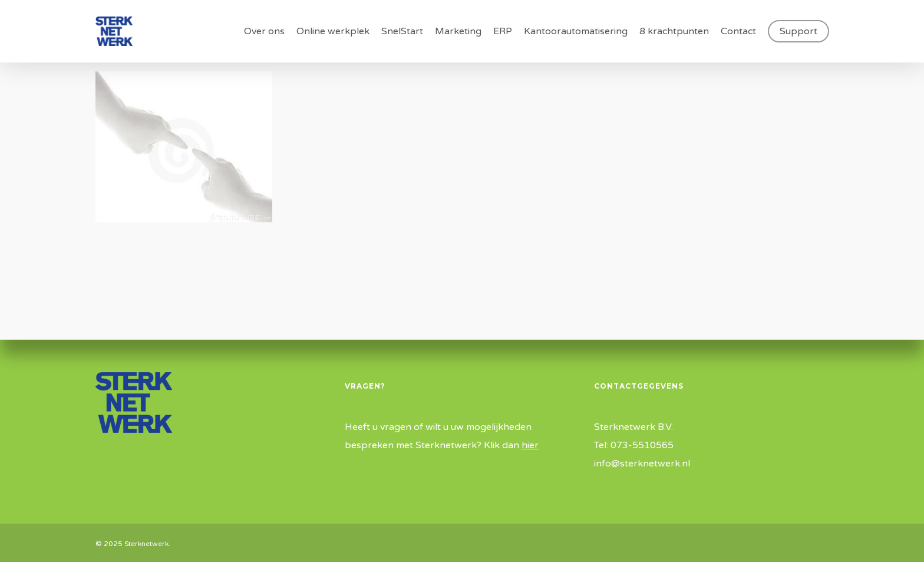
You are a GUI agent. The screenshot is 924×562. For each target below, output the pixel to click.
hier (530, 445)
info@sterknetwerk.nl (642, 464)
